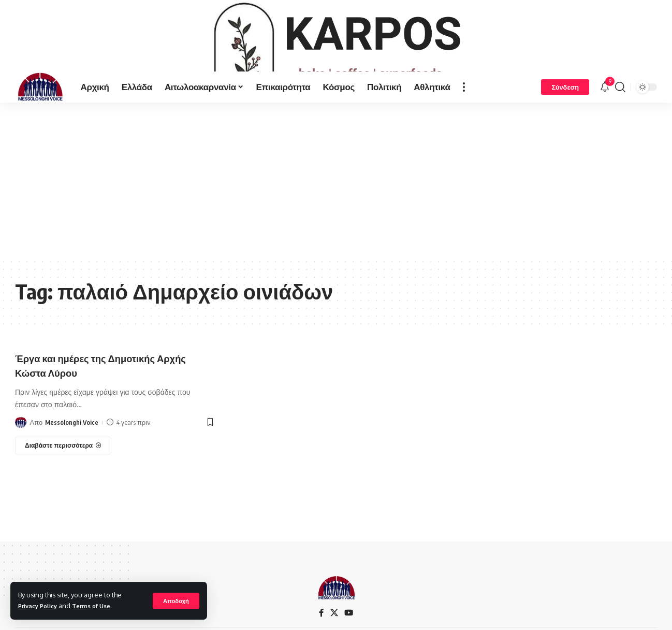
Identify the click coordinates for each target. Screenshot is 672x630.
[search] (620, 121)
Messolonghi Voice (72, 457)
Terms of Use (100, 606)
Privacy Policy (41, 606)
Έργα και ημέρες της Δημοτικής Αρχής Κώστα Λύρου (99, 399)
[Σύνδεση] (565, 121)
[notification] (605, 121)
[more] (464, 121)
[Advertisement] (336, 214)
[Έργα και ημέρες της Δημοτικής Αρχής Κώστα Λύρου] (63, 480)
